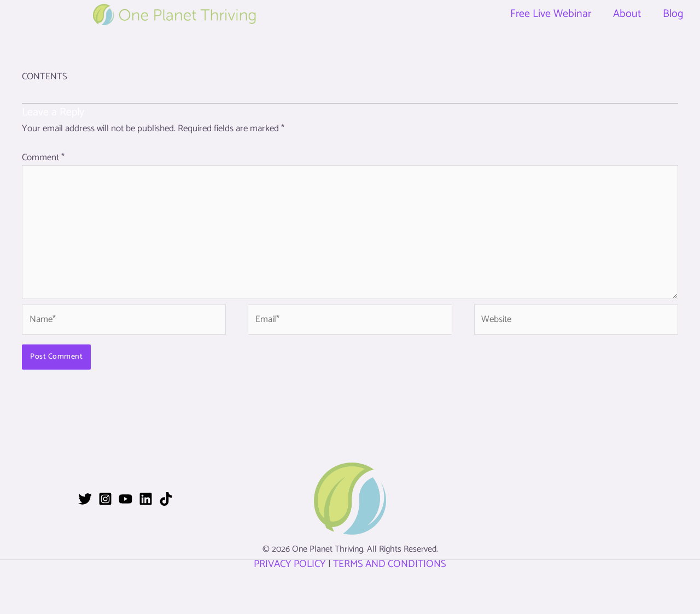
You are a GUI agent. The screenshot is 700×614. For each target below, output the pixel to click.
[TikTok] (166, 499)
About (627, 14)
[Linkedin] (146, 499)
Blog (673, 14)
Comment (43, 157)
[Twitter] (85, 499)
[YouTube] (126, 499)
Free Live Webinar (551, 14)
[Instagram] (105, 499)
